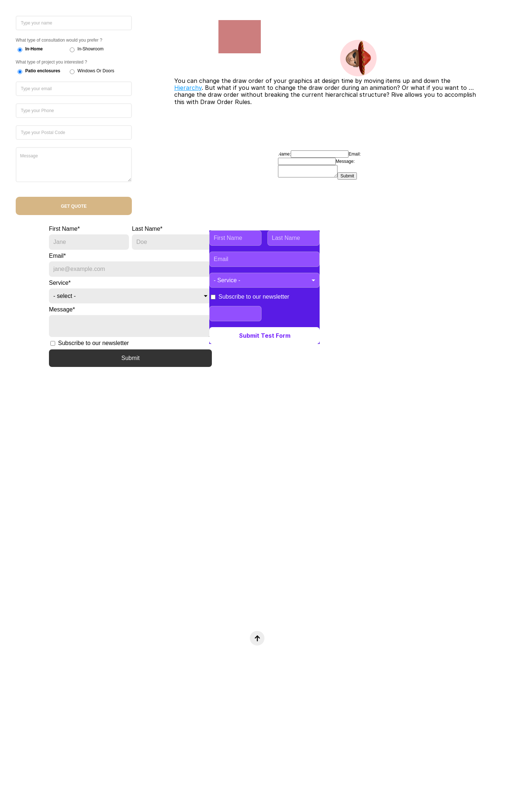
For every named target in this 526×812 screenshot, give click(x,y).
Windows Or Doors (96, 71)
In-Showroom (90, 49)
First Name (64, 229)
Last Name (147, 229)
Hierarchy (188, 88)
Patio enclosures (43, 71)
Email (57, 256)
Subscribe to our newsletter (90, 343)
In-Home (34, 49)
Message (62, 309)
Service (60, 283)
